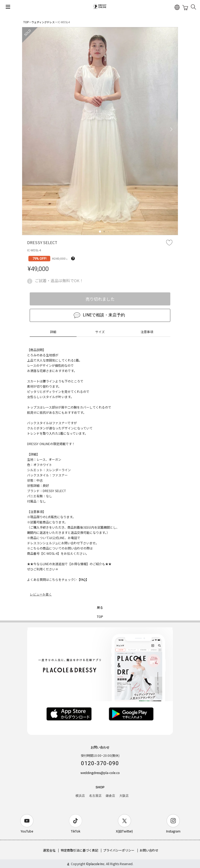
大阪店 (124, 796)
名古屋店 (95, 796)
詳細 (53, 332)
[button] (100, 232)
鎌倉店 (110, 796)
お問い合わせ (149, 850)
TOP (26, 22)
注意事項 (147, 332)
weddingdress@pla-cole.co (100, 773)
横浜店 (80, 796)
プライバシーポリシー (119, 850)
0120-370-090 (100, 763)
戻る (100, 607)
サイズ (100, 332)
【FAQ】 (83, 579)
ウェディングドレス (43, 22)
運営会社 (49, 850)
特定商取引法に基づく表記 (79, 850)
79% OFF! (39, 259)
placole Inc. (97, 864)
